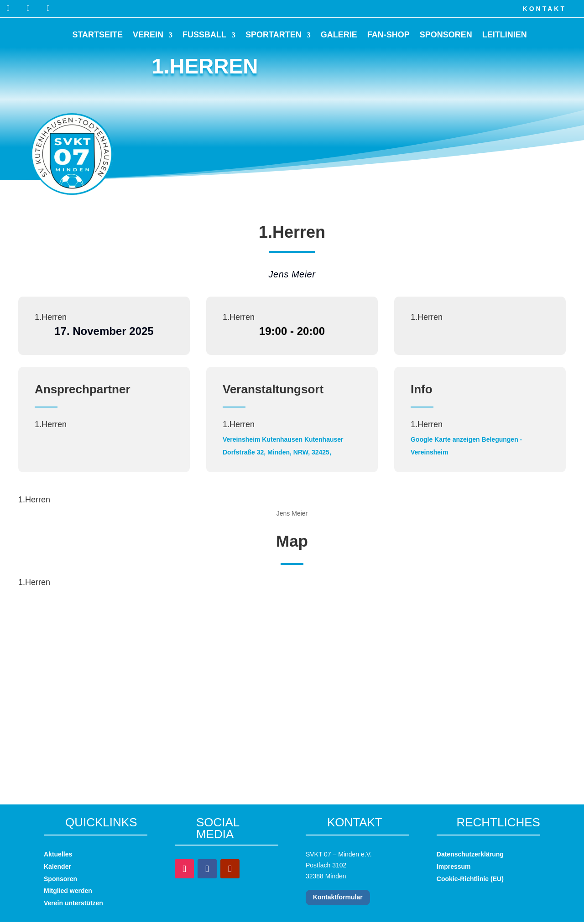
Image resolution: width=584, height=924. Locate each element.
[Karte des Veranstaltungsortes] (292, 671)
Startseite (97, 35)
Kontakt (545, 9)
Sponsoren (446, 35)
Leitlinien (505, 35)
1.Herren (51, 317)
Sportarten (274, 35)
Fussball (204, 35)
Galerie (339, 35)
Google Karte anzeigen (445, 439)
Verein (148, 35)
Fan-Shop (388, 35)
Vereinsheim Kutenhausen (263, 439)
